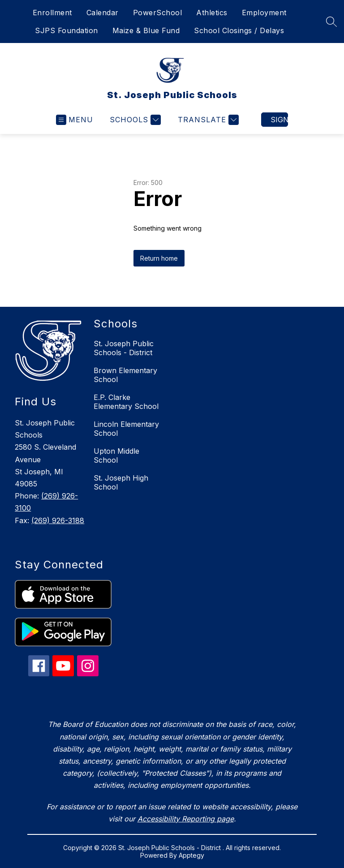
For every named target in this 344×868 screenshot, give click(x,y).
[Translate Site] (207, 120)
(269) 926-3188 (58, 520)
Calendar (103, 13)
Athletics (212, 13)
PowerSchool (158, 13)
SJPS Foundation (67, 30)
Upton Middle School (116, 455)
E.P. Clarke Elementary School (126, 402)
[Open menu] (75, 120)
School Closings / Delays (239, 30)
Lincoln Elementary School (126, 429)
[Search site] (331, 21)
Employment (264, 13)
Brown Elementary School (125, 375)
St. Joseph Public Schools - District (124, 348)
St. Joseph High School (121, 482)
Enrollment (52, 13)
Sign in (279, 120)
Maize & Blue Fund (146, 30)
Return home (159, 258)
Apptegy (191, 855)
